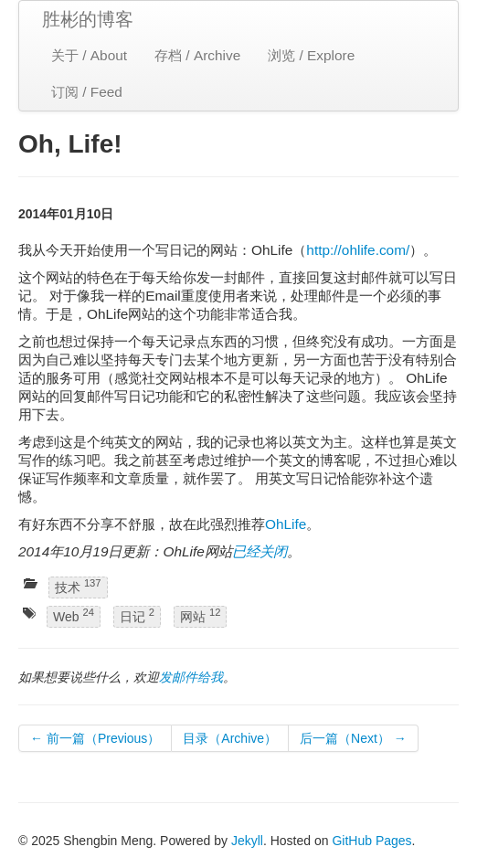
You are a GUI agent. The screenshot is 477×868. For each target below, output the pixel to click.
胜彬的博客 (88, 19)
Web (74, 616)
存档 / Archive (197, 55)
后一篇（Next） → (353, 738)
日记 (137, 616)
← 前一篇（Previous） (95, 738)
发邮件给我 (191, 677)
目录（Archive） (230, 738)
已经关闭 (260, 551)
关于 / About (89, 55)
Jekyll (247, 841)
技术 (78, 586)
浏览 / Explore (311, 55)
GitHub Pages (371, 841)
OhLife (286, 524)
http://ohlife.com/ (358, 250)
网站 (200, 616)
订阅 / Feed (87, 92)
